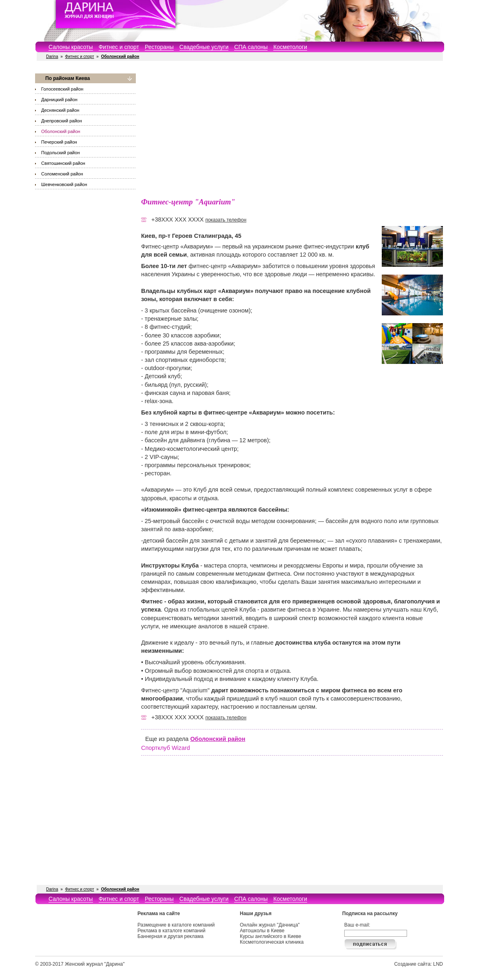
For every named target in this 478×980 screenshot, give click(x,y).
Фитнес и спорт (119, 47)
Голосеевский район (62, 89)
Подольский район (60, 153)
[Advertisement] (292, 131)
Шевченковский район (64, 184)
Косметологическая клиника (272, 942)
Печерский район (59, 142)
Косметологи (290, 47)
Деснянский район (60, 110)
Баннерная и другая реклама (170, 936)
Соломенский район (62, 174)
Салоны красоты (71, 47)
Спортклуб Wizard (166, 748)
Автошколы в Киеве (262, 931)
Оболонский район (61, 131)
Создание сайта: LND (418, 964)
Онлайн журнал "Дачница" (270, 925)
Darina (52, 57)
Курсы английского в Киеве (270, 936)
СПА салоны (251, 47)
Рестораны (159, 47)
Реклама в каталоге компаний (172, 931)
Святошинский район (63, 163)
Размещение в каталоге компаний (176, 925)
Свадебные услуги (204, 47)
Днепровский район (62, 121)
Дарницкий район (59, 100)
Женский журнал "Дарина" (95, 964)
